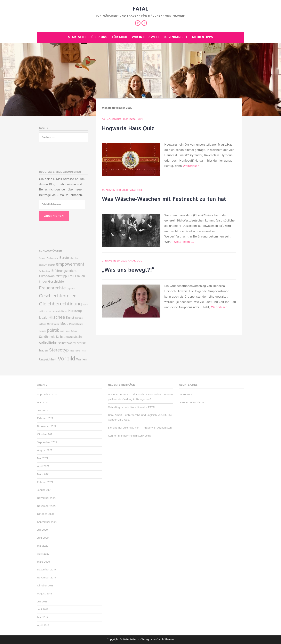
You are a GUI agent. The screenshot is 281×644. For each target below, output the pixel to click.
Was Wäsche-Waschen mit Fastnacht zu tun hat (164, 199)
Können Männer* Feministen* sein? (129, 436)
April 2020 (43, 554)
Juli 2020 (42, 530)
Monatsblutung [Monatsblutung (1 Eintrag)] (76, 324)
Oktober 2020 (45, 514)
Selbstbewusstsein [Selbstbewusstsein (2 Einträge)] (69, 337)
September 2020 (47, 522)
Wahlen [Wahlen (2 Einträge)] (81, 360)
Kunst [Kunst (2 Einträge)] (70, 318)
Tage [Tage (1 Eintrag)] (72, 351)
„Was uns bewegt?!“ (128, 270)
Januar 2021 (44, 490)
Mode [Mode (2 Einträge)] (64, 324)
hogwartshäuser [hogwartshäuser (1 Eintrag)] (60, 311)
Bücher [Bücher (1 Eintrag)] (52, 265)
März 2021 (43, 474)
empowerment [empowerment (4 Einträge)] (70, 264)
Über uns (99, 37)
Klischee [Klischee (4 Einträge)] (57, 317)
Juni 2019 (43, 609)
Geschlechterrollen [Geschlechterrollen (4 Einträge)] (58, 296)
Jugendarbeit (175, 37)
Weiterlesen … (193, 166)
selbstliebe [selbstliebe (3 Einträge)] (48, 343)
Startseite (77, 37)
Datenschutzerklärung (192, 403)
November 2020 (47, 506)
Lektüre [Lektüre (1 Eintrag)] (43, 324)
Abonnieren (54, 216)
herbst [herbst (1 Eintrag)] (49, 311)
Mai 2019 (42, 617)
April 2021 (43, 466)
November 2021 (47, 426)
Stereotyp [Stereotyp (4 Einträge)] (59, 350)
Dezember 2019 (46, 570)
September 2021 (47, 442)
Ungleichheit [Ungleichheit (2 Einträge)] (48, 360)
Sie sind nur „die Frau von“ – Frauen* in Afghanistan (140, 428)
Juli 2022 (42, 411)
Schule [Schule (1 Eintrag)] (74, 331)
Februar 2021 (45, 482)
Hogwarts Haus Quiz (128, 129)
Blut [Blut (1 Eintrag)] (72, 258)
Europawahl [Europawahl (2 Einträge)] (47, 276)
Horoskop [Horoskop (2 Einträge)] (75, 311)
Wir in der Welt (146, 37)
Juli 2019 (42, 602)
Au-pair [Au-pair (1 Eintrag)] (42, 258)
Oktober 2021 (45, 434)
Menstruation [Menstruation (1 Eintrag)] (53, 324)
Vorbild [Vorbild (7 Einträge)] (66, 359)
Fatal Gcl (136, 119)
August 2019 (45, 594)
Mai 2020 (43, 546)
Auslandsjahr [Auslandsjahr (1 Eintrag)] (52, 258)
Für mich (119, 37)
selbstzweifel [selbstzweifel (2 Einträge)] (67, 343)
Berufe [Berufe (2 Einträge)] (64, 258)
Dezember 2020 (47, 498)
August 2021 (45, 450)
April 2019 (43, 625)
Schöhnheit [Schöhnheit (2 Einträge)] (47, 337)
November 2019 (47, 578)
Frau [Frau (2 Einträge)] (71, 276)
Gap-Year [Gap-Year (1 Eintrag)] (71, 289)
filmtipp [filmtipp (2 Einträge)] (62, 276)
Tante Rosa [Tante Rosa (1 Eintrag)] (80, 351)
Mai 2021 (42, 458)
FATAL (140, 9)
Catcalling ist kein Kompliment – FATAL (132, 407)
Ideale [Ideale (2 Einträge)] (43, 318)
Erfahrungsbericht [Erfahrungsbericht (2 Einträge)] (64, 271)
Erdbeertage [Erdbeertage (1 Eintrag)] (45, 271)
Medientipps (202, 37)
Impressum (185, 395)
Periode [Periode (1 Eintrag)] (43, 331)
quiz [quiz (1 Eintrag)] (62, 331)
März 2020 (43, 562)
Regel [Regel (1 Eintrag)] (67, 331)
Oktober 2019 (45, 586)
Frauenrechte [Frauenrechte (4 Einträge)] (52, 288)
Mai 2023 (43, 403)
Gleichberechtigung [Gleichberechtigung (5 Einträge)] (60, 304)
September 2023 (47, 395)
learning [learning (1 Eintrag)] (79, 318)
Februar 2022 (45, 418)
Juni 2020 (43, 538)
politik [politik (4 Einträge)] (53, 330)
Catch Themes (165, 640)
